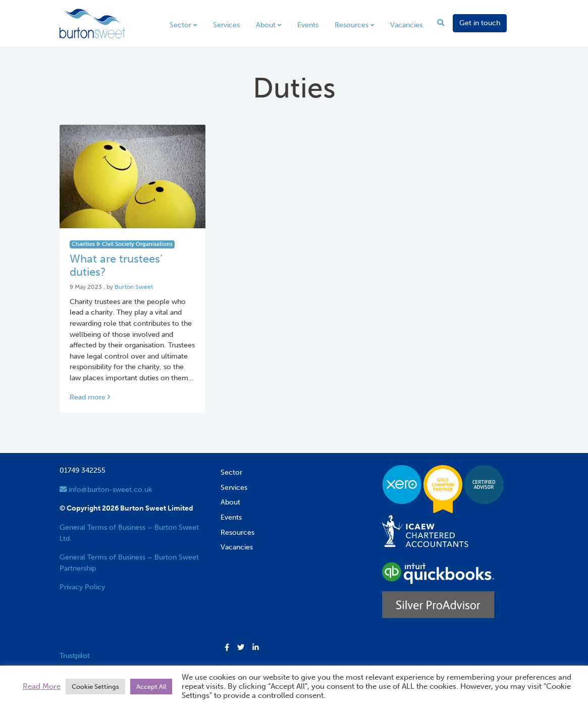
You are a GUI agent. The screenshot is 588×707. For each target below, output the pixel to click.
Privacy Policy (82, 587)
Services (226, 25)
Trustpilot (75, 655)
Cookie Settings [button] (95, 687)
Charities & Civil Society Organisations (122, 244)
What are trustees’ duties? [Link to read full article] (116, 266)
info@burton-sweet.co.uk (106, 489)
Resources (352, 25)
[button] (227, 648)
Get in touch (480, 23)
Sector (180, 25)
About (266, 25)
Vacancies (406, 25)
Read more (90, 397)
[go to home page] (92, 23)
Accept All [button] (151, 687)
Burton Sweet (134, 287)
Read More (42, 686)
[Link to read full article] (133, 176)
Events (308, 25)
